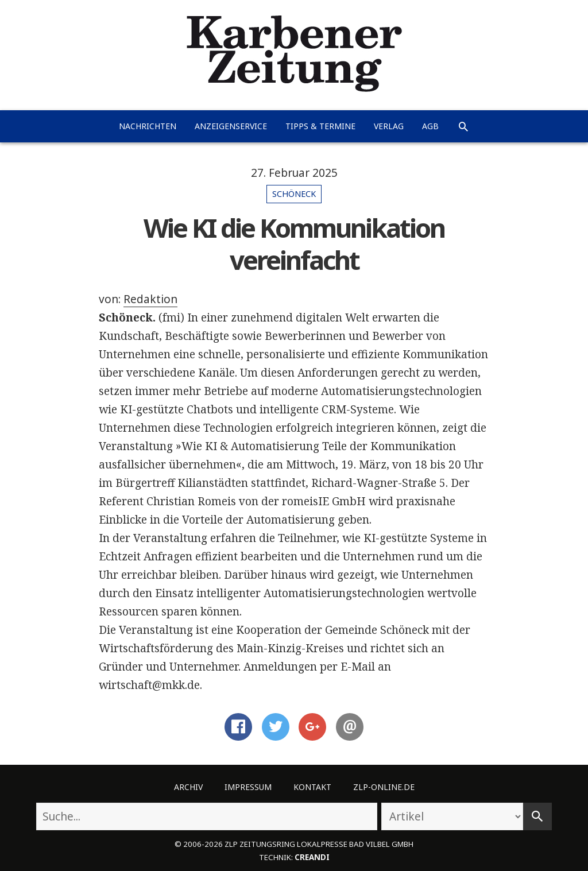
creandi (312, 857)
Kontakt (312, 787)
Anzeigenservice (231, 126)
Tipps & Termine (320, 126)
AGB (430, 126)
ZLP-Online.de (384, 787)
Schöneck (294, 194)
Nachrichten (148, 126)
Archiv (188, 787)
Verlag (389, 126)
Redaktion (150, 299)
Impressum (248, 787)
